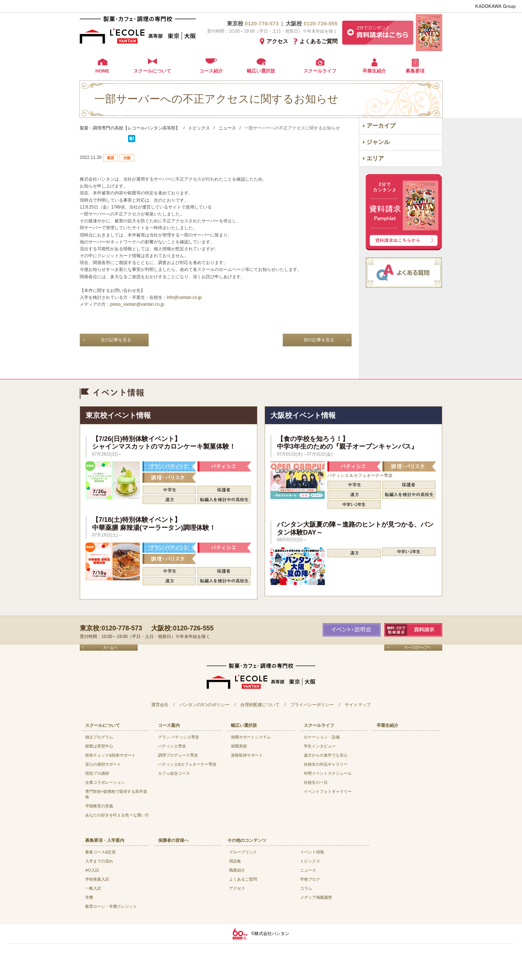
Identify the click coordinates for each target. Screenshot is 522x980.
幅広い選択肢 (261, 71)
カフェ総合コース (174, 773)
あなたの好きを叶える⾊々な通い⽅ (117, 815)
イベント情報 (312, 852)
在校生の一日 (316, 782)
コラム (306, 888)
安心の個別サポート (103, 764)
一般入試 (93, 888)
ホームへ (109, 648)
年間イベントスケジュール (328, 773)
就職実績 (239, 746)
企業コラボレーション (105, 782)
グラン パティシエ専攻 (179, 737)
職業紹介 (237, 870)
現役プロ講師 (97, 773)
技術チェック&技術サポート (110, 755)
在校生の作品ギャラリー (326, 764)
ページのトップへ (413, 648)
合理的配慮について (260, 705)
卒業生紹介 (374, 71)
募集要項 (415, 71)
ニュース (308, 870)
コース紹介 (211, 71)
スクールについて (152, 71)
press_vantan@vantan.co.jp (137, 304)
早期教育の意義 (99, 806)
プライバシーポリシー (312, 705)
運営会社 (160, 705)
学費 (89, 897)
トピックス (310, 861)
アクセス (277, 41)
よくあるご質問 (318, 41)
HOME (102, 71)
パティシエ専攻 (172, 746)
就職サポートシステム (251, 737)
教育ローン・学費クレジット (111, 906)
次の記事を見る (116, 340)
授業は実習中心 (99, 746)
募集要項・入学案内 (105, 840)
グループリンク (243, 852)
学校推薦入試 (97, 879)
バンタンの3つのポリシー (205, 705)
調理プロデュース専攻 (178, 755)
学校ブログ (310, 879)
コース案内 (169, 725)
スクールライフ (320, 71)
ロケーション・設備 (322, 737)
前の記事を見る (319, 340)
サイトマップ (358, 705)
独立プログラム (99, 737)
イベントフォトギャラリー (328, 791)
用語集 (235, 861)
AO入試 (92, 870)
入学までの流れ (99, 861)
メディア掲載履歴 (316, 897)
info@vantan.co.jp (184, 297)
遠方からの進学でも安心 (326, 755)
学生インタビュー (320, 746)
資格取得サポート (247, 755)
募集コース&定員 (100, 852)
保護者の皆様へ (173, 840)
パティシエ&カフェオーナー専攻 (187, 764)
